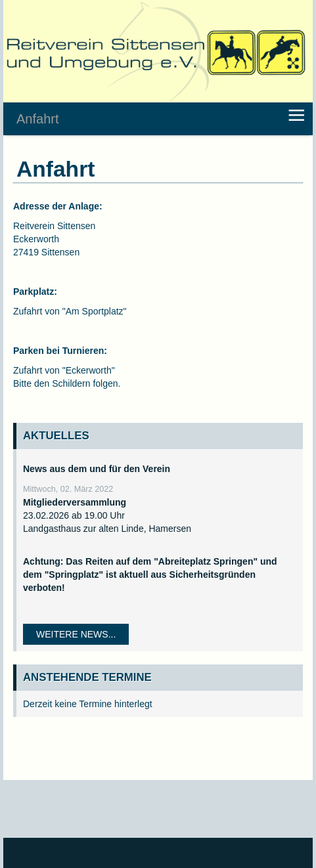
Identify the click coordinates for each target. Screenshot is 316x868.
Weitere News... (76, 634)
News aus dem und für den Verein (97, 469)
